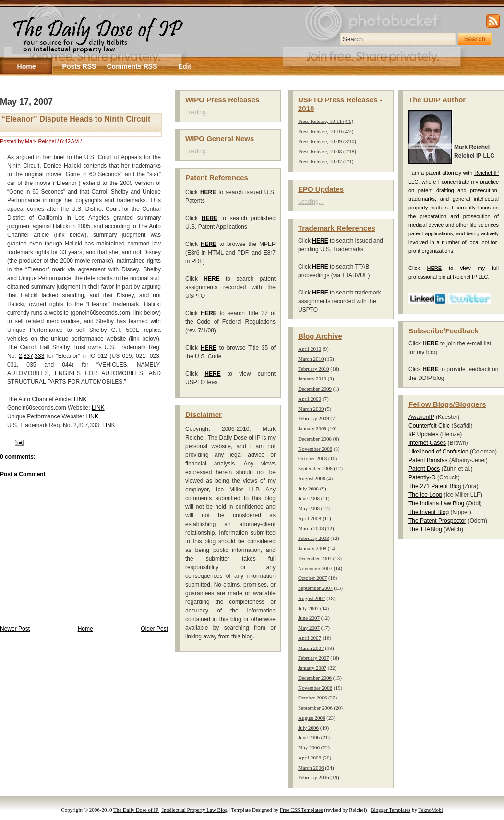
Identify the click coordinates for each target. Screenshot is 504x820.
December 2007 (315, 558)
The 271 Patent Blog (435, 486)
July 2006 (308, 728)
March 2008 (311, 528)
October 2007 (312, 578)
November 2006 (315, 688)
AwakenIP (421, 417)
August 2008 (312, 478)
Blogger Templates (390, 810)
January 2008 (312, 548)
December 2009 (315, 389)
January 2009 (312, 428)
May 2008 (309, 508)
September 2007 (315, 588)
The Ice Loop (425, 495)
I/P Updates (423, 434)
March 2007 (311, 648)
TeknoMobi (431, 810)
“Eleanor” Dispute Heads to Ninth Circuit (76, 119)
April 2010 (310, 349)
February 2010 (313, 369)
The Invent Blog (429, 512)
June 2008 (309, 498)
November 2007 (315, 568)
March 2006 (311, 768)
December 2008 (315, 439)
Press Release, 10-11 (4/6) (326, 121)
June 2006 (309, 737)
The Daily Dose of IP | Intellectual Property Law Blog (170, 810)
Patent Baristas (428, 460)
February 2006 (313, 777)
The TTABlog (425, 529)
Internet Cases (427, 443)
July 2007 (308, 608)
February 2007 (313, 658)
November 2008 (315, 449)
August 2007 (312, 598)
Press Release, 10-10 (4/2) (326, 131)
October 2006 (312, 698)
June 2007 (309, 618)
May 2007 (309, 628)
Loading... (198, 112)
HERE (435, 268)
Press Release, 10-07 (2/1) (326, 161)
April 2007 (310, 638)
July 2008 (308, 489)
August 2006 (312, 718)
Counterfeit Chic (429, 426)
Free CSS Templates (301, 810)
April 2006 (310, 758)
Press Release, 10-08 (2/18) (327, 151)
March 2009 (311, 409)
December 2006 (315, 678)
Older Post (154, 629)
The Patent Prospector (437, 521)
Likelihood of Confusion (438, 452)
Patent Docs (424, 469)
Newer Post (15, 629)
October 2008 (312, 458)
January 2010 (312, 379)
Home (85, 629)
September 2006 (315, 708)
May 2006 (309, 747)
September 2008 (315, 468)
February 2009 (313, 418)
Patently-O (422, 477)
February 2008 (313, 538)
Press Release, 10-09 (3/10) (327, 141)
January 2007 (312, 668)
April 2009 (310, 399)
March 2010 (311, 359)
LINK (80, 399)
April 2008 (310, 518)
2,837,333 (31, 356)
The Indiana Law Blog (436, 503)
